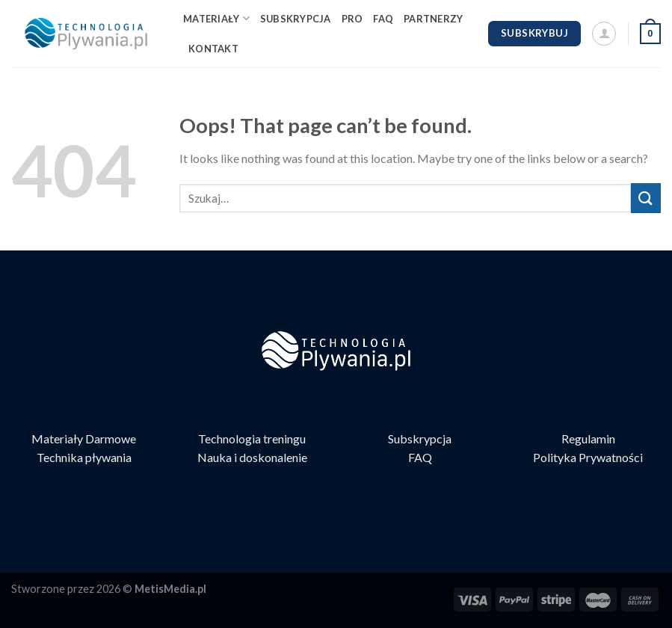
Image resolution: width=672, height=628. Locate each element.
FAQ (383, 19)
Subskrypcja (420, 438)
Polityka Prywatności (588, 457)
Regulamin (588, 438)
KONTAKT (213, 49)
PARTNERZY (433, 19)
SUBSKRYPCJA (296, 19)
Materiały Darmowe (84, 438)
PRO (352, 19)
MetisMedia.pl (170, 589)
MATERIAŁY (216, 18)
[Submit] (646, 198)
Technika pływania (84, 457)
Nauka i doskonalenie (252, 457)
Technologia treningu (252, 438)
